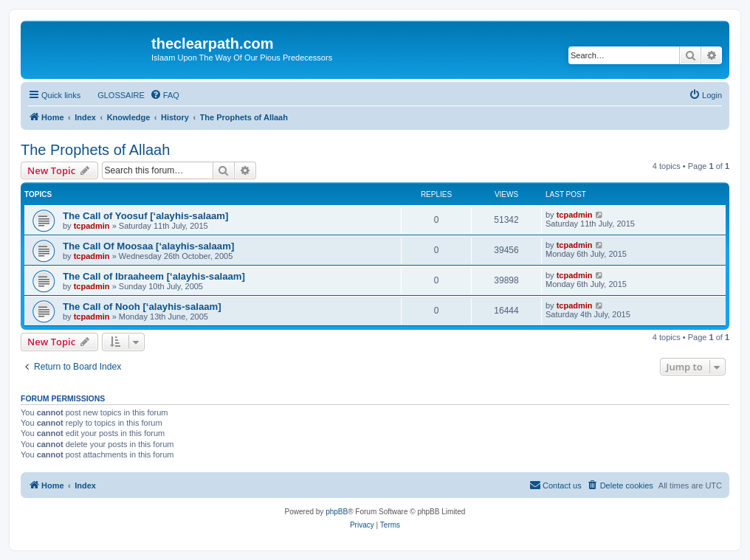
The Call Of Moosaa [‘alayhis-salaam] (148, 246)
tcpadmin (92, 226)
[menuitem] (114, 95)
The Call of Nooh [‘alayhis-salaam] (142, 307)
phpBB (337, 512)
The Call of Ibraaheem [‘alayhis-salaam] (154, 276)
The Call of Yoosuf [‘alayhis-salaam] (146, 216)
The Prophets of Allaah (95, 150)
